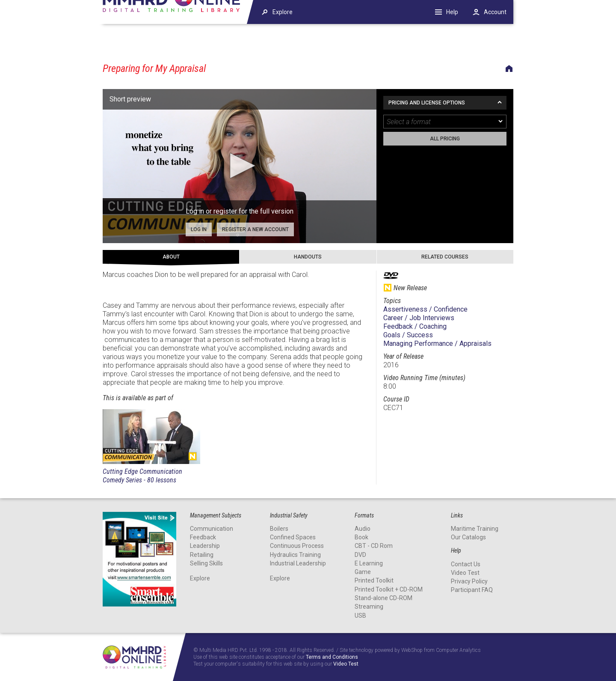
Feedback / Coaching (415, 326)
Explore (200, 578)
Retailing (202, 554)
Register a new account (255, 229)
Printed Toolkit (374, 580)
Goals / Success (408, 335)
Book (361, 537)
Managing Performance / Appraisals (437, 343)
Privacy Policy (469, 581)
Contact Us (466, 564)
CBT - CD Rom (374, 546)
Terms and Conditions (332, 657)
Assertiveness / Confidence (425, 309)
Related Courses (445, 257)
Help (452, 12)
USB (360, 616)
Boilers (279, 529)
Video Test (465, 573)
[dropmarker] (501, 122)
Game (363, 572)
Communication (212, 529)
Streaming (369, 607)
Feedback (203, 537)
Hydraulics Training (295, 554)
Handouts (308, 257)
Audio (363, 529)
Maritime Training (475, 529)
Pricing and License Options (427, 103)
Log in (199, 229)
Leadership (205, 546)
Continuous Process (297, 546)
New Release (192, 456)
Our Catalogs (468, 537)
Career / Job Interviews (419, 318)
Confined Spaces (293, 537)
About (171, 257)
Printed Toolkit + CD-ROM (389, 589)
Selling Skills (206, 563)
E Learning (369, 563)
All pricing (445, 139)
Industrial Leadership (298, 563)
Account (495, 12)
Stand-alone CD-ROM (384, 598)
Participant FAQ (472, 590)
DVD (360, 554)
